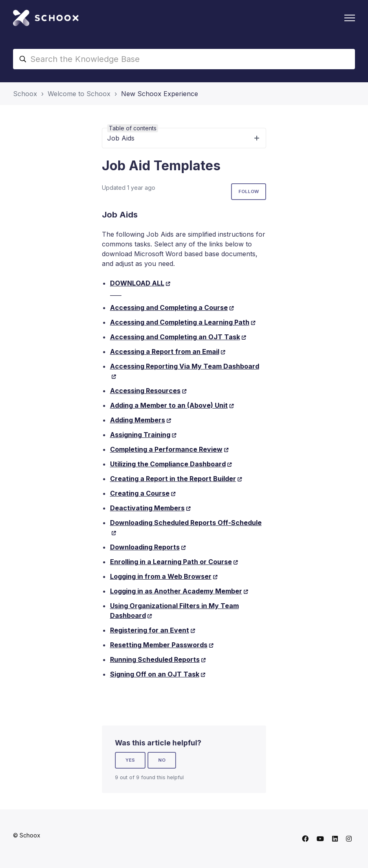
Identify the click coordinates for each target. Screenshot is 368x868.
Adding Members (138, 420)
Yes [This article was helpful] (130, 760)
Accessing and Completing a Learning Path (180, 322)
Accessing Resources (145, 391)
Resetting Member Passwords (159, 645)
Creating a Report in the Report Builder (173, 479)
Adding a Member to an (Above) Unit (169, 405)
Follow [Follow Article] (249, 191)
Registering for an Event (150, 630)
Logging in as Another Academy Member (176, 591)
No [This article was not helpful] (162, 760)
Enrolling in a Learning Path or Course (171, 562)
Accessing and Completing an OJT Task (175, 337)
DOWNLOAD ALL (137, 283)
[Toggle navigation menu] (350, 18)
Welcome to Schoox (79, 94)
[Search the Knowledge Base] (184, 59)
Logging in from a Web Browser (161, 576)
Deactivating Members (147, 508)
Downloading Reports (145, 547)
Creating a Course (140, 493)
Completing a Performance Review (166, 449)
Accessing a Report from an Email (165, 352)
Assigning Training (140, 435)
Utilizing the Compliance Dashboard (168, 464)
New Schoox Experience (160, 94)
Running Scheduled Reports (155, 659)
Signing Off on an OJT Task (155, 674)
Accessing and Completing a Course (169, 308)
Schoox (25, 94)
